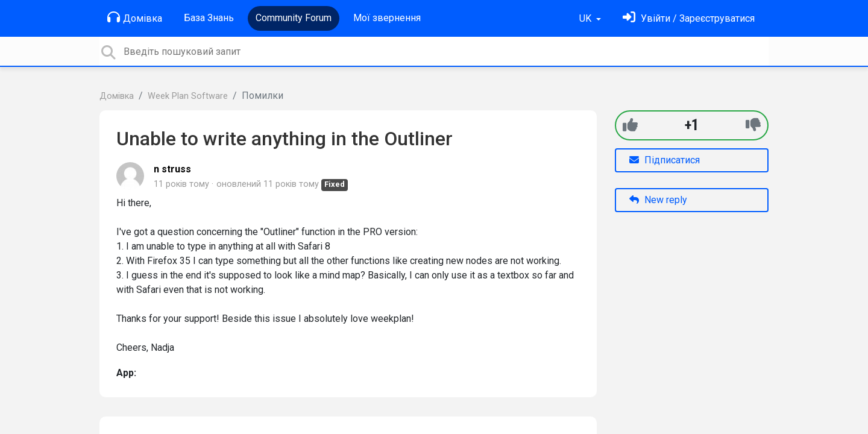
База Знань (209, 18)
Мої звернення (387, 18)
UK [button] (587, 18)
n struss (172, 169)
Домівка (135, 17)
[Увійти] (689, 18)
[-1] (753, 125)
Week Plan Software (188, 96)
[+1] (630, 125)
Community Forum (294, 18)
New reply (658, 200)
